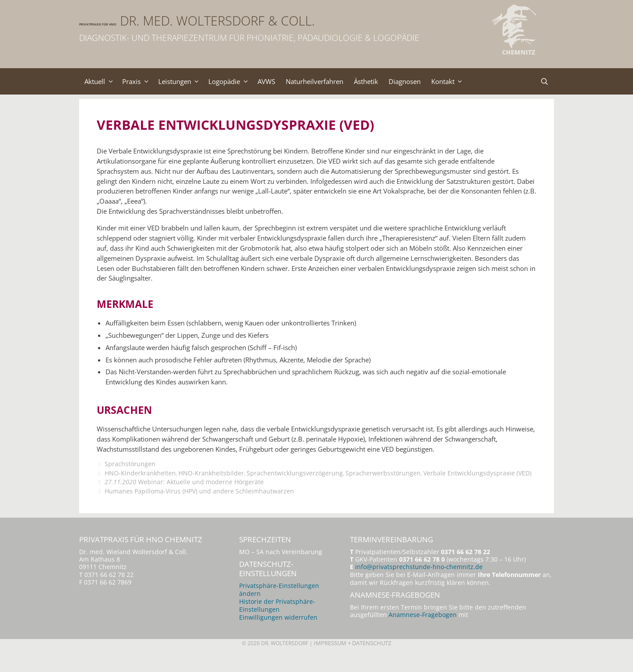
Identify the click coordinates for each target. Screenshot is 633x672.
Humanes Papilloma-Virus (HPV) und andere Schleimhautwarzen (199, 508)
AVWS (280, 81)
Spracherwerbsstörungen (386, 490)
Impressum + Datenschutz (355, 662)
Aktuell (102, 81)
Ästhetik (387, 81)
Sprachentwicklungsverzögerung (296, 490)
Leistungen (188, 81)
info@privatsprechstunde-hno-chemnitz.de (419, 585)
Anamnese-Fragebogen (423, 634)
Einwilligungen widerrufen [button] (278, 636)
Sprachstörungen (130, 481)
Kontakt (477, 81)
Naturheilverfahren (332, 81)
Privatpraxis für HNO (158, 21)
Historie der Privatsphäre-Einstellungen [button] (277, 624)
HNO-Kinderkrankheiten (140, 490)
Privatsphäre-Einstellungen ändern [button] (279, 608)
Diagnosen (429, 81)
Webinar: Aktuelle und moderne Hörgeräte (184, 499)
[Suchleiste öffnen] (544, 81)
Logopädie (241, 81)
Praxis (141, 81)
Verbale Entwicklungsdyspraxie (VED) (481, 490)
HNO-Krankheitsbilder (212, 490)
